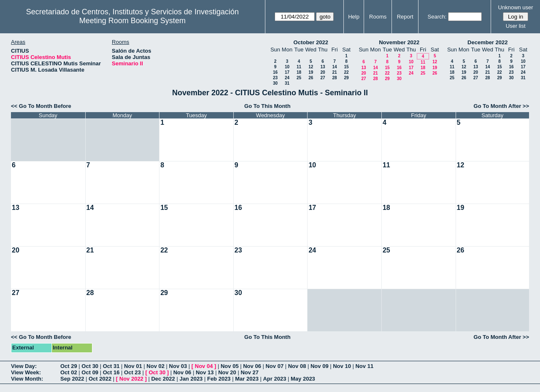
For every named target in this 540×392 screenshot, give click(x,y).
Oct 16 (111, 372)
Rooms (378, 17)
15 (346, 67)
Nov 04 (204, 366)
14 (334, 67)
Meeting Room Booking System (132, 21)
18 (299, 72)
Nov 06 (252, 366)
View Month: (27, 379)
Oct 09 (90, 372)
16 (275, 72)
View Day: (24, 366)
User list (516, 26)
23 (275, 78)
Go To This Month (267, 106)
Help (354, 17)
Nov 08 (297, 366)
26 (311, 78)
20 (323, 72)
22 (346, 72)
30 (275, 83)
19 (311, 72)
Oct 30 (90, 366)
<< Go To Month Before (41, 106)
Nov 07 (274, 366)
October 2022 (311, 42)
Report (405, 17)
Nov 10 (342, 366)
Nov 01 (133, 366)
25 (299, 78)
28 (334, 78)
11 (299, 67)
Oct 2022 (100, 379)
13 (323, 67)
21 (334, 72)
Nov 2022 (131, 379)
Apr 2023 (274, 379)
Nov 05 (230, 366)
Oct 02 (69, 372)
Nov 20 (227, 372)
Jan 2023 (191, 379)
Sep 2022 (72, 379)
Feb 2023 (219, 379)
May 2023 (303, 379)
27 (323, 78)
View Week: (26, 372)
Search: (437, 17)
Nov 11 (364, 366)
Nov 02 (155, 366)
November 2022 (399, 42)
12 (311, 67)
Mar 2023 (247, 379)
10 (287, 67)
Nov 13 (205, 372)
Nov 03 (178, 366)
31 (287, 83)
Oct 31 (111, 366)
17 (287, 72)
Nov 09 (320, 366)
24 (287, 78)
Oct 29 (69, 366)
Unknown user (516, 7)
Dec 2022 (163, 379)
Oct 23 (132, 372)
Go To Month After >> (501, 106)
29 (346, 78)
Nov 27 (250, 372)
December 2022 (487, 42)
